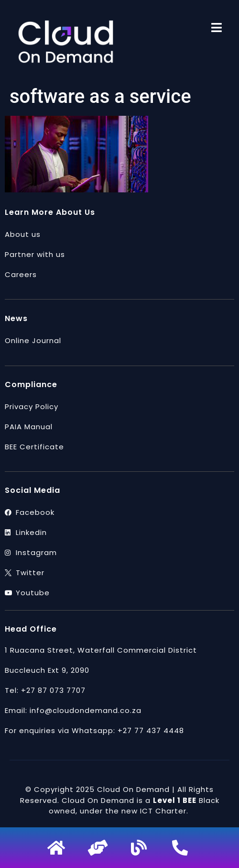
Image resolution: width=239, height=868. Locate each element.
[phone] (181, 848)
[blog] (140, 848)
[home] (58, 848)
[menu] (216, 28)
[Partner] (99, 848)
